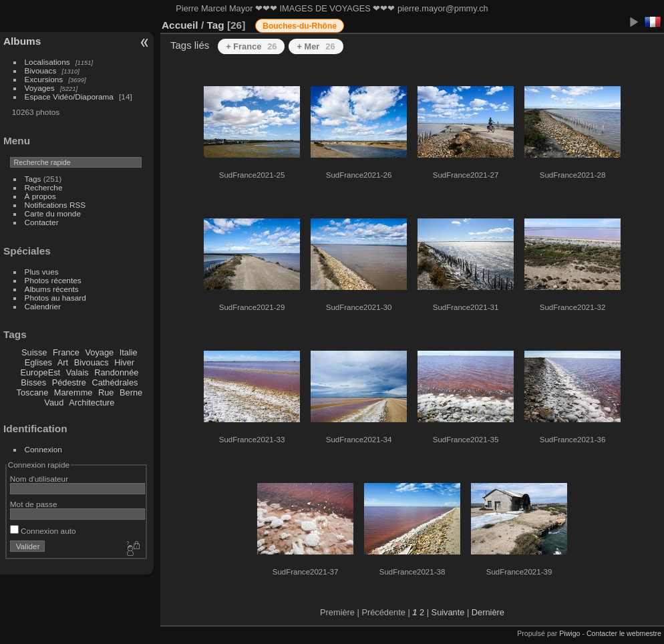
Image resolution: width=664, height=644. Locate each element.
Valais (77, 372)
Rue (106, 392)
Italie (129, 352)
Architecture (92, 402)
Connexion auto (43, 531)
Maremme (73, 392)
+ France (251, 46)
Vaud (54, 402)
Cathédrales (115, 382)
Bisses (33, 382)
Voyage (99, 352)
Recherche (44, 187)
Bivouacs (41, 70)
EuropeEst (40, 372)
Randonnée (116, 372)
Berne (131, 392)
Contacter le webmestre (624, 633)
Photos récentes (53, 280)
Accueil (180, 25)
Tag (215, 25)
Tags (33, 179)
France (66, 352)
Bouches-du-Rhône (300, 26)
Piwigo (569, 633)
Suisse (34, 352)
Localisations (47, 62)
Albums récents (52, 289)
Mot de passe (34, 504)
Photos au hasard (55, 298)
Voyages (40, 88)
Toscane (33, 392)
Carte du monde (53, 213)
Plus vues (42, 272)
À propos (40, 196)
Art (63, 362)
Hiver (124, 362)
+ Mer (316, 46)
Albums (22, 41)
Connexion (43, 449)
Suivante (448, 612)
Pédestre (69, 382)
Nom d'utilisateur (39, 479)
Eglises (38, 362)
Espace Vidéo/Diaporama (69, 97)
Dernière (488, 612)
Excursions (44, 79)
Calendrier (43, 306)
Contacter (42, 222)
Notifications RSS (55, 205)
